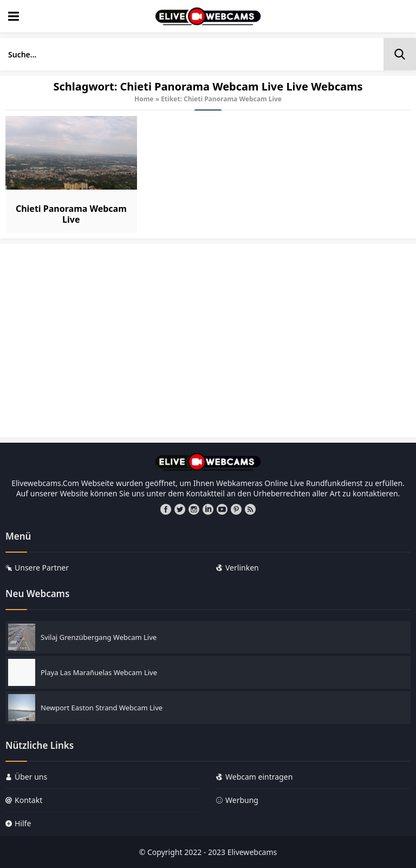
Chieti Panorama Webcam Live (71, 214)
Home (144, 99)
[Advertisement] (208, 346)
